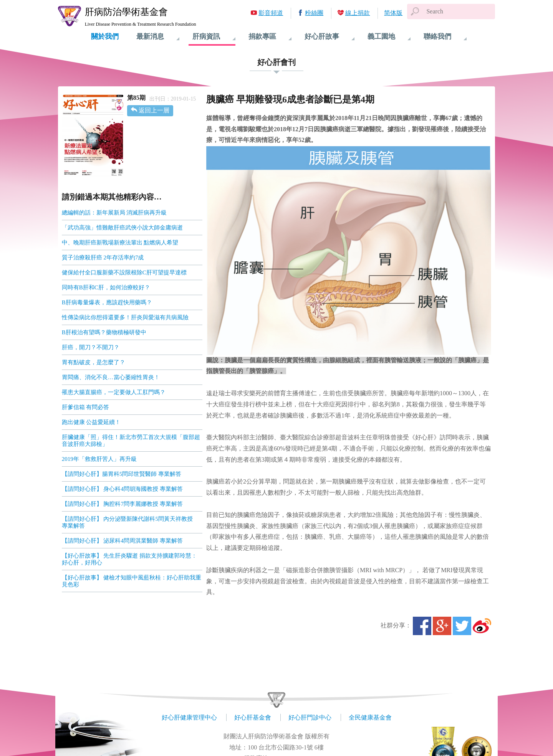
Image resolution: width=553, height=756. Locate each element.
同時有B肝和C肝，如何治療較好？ (106, 287)
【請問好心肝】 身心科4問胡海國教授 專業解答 (122, 489)
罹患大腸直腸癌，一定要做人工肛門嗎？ (114, 392)
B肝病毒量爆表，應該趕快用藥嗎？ (107, 302)
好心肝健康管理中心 (189, 717)
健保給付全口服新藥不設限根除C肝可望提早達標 (124, 272)
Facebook (422, 626)
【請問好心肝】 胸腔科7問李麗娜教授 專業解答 (122, 504)
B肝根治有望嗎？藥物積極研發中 (104, 332)
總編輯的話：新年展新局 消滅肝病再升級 (114, 213)
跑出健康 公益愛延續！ (91, 422)
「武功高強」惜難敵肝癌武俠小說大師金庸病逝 (122, 228)
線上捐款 (358, 13)
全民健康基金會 (370, 717)
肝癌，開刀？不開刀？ (91, 347)
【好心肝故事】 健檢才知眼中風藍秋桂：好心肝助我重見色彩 (132, 581)
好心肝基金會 (253, 717)
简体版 (393, 13)
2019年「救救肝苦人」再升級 (99, 459)
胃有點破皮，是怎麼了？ (94, 362)
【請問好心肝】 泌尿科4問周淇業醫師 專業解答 (122, 541)
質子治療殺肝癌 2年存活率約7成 (103, 258)
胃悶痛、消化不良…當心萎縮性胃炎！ (111, 377)
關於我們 (105, 36)
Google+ (442, 626)
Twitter (462, 626)
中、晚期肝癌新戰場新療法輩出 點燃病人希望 (120, 243)
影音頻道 (271, 13)
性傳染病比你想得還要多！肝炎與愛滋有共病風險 (125, 317)
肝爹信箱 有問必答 (86, 407)
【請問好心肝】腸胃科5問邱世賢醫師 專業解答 (122, 474)
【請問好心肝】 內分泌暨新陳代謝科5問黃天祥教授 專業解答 (130, 522)
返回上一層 (154, 110)
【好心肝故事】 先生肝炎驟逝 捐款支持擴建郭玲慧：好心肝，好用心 (130, 559)
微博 (482, 626)
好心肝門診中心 (310, 717)
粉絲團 (314, 13)
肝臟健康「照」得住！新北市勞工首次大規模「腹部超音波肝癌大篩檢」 (131, 441)
